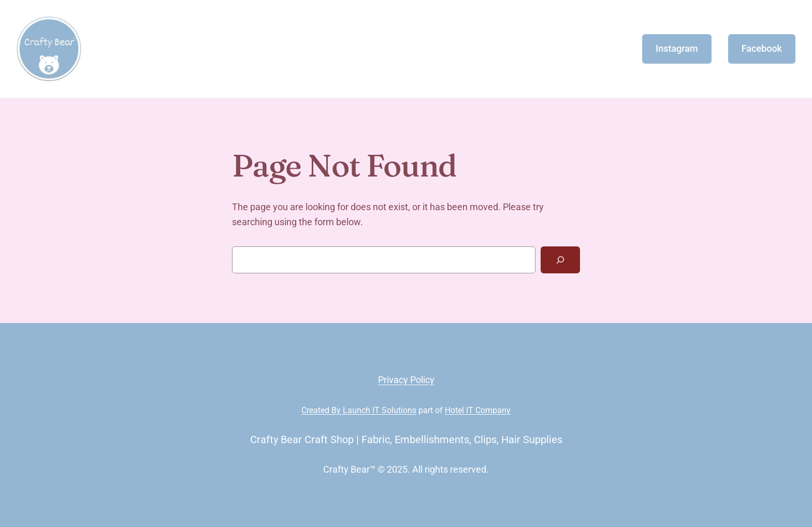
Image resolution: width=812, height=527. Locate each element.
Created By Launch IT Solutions (359, 410)
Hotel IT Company (478, 410)
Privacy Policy (406, 380)
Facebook (762, 48)
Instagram (677, 48)
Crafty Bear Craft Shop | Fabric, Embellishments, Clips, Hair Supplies (406, 440)
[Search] (560, 260)
